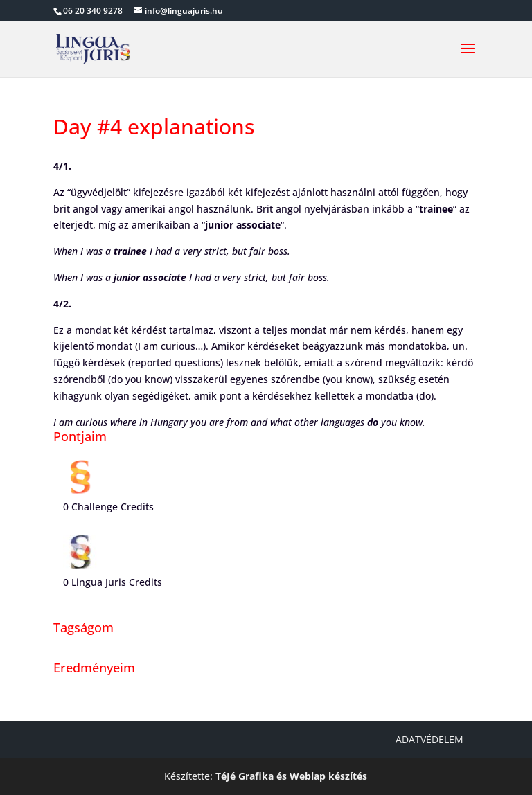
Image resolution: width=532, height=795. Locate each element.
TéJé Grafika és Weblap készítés (291, 776)
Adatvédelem (429, 739)
